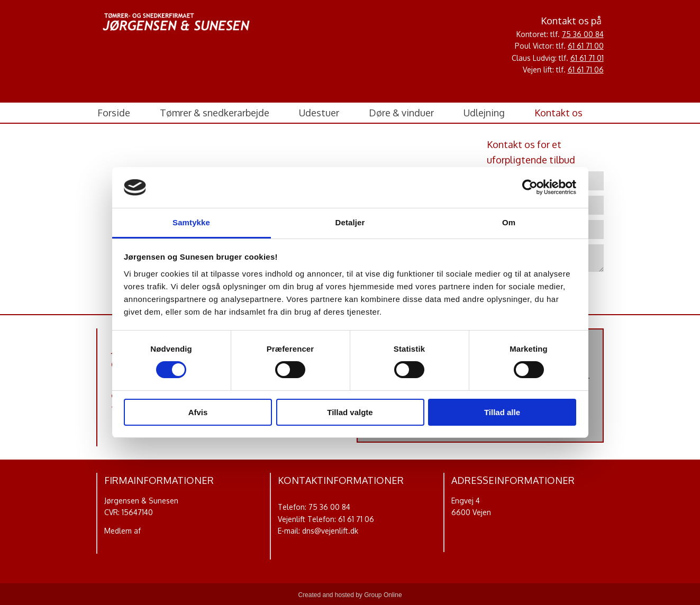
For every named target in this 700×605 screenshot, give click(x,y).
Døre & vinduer (401, 113)
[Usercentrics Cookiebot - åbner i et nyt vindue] (530, 187)
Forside (114, 113)
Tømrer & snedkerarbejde (215, 113)
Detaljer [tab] (350, 222)
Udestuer (319, 113)
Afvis (198, 412)
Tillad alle (502, 412)
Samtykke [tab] (191, 222)
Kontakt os (558, 113)
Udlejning (484, 113)
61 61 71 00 (586, 46)
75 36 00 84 (583, 34)
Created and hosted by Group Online (350, 595)
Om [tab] (509, 222)
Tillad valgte (350, 412)
